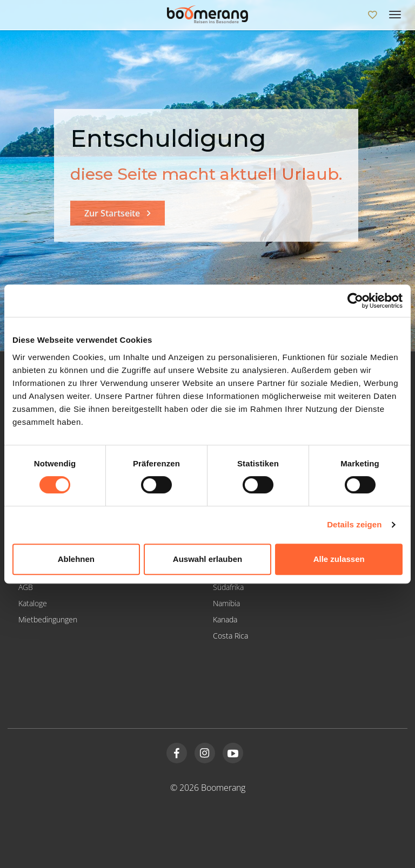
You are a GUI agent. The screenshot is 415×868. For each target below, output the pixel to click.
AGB (26, 587)
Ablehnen (76, 559)
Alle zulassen (339, 559)
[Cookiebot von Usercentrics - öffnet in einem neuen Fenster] (355, 301)
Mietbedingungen (48, 619)
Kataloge (33, 603)
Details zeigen (354, 524)
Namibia (226, 603)
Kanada (225, 619)
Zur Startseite (112, 213)
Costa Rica (230, 636)
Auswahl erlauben (207, 559)
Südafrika (228, 587)
